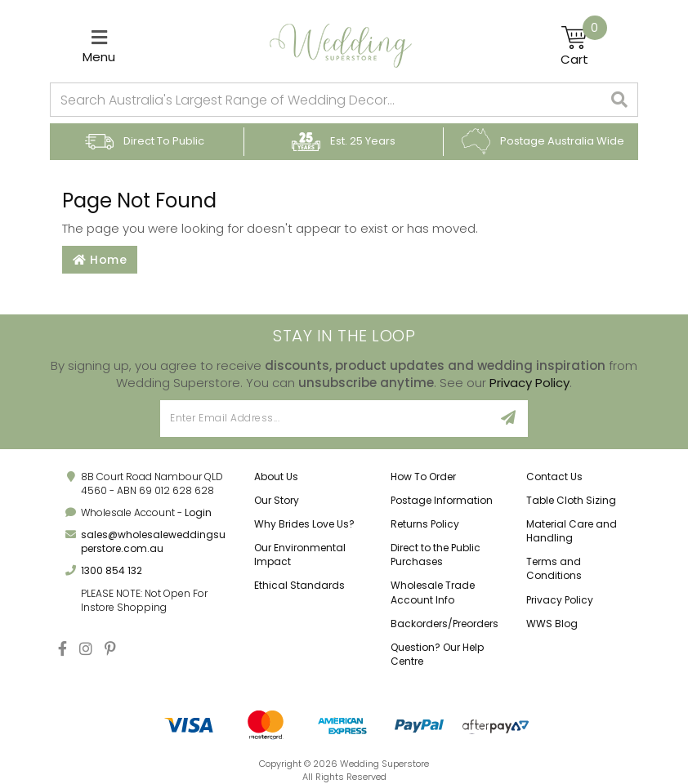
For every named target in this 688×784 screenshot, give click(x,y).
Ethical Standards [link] (299, 585)
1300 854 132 (112, 570)
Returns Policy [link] (425, 524)
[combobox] (326, 100)
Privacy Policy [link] (560, 600)
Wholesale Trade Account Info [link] (433, 592)
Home (100, 260)
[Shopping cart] (584, 46)
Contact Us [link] (554, 477)
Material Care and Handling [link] (572, 531)
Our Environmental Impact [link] (300, 555)
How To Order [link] (423, 477)
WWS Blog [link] (552, 624)
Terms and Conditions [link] (554, 568)
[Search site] (620, 100)
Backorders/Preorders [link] (445, 624)
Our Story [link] (277, 500)
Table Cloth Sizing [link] (571, 500)
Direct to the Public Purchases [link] (436, 555)
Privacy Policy (529, 383)
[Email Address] (325, 419)
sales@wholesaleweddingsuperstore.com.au (153, 541)
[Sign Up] (509, 419)
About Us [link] (276, 477)
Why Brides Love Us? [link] (304, 524)
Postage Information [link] (442, 500)
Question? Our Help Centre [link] (437, 654)
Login (198, 512)
